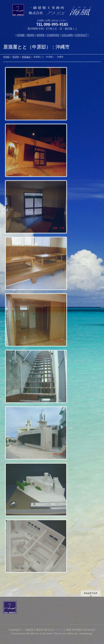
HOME (21, 35)
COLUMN (67, 35)
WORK (41, 35)
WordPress (32, 634)
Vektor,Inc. (73, 634)
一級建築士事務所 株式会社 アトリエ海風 (47, 630)
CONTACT (81, 35)
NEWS (31, 35)
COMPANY (53, 35)
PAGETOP (91, 593)
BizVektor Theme (52, 634)
